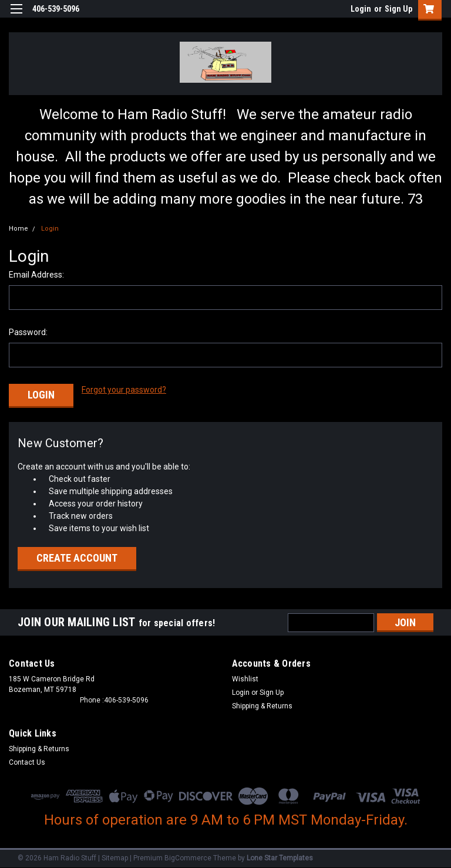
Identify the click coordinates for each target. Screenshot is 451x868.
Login (361, 9)
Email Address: (36, 275)
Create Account (77, 556)
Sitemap (115, 856)
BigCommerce (188, 856)
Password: (28, 332)
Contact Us (27, 761)
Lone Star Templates (280, 856)
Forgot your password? (124, 390)
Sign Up (398, 9)
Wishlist (245, 677)
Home (18, 229)
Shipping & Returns (262, 704)
